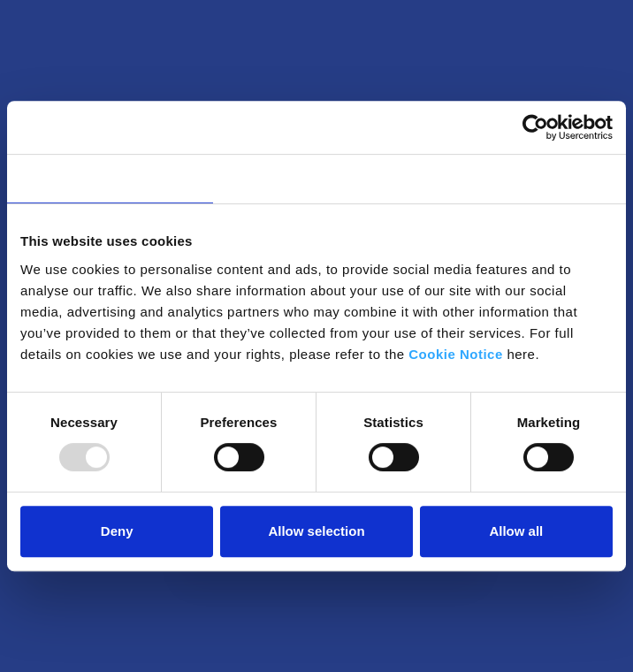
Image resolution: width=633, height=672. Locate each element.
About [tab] (522, 178)
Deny (117, 531)
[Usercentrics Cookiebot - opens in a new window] (535, 127)
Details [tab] (316, 178)
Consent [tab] (110, 178)
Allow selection (316, 531)
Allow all (516, 531)
